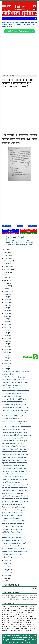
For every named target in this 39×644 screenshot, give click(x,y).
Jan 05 (6, 366)
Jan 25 (6, 311)
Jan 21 (6, 322)
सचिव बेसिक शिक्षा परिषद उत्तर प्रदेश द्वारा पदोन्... (14, 377)
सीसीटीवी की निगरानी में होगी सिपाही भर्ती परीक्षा (13, 549)
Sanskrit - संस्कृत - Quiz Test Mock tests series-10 (20, 245)
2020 (6, 578)
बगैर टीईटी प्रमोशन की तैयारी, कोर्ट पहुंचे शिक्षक (13, 504)
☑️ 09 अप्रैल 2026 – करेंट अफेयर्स (15, 239)
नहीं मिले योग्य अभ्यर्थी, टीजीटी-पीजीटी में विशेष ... (14, 521)
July (5, 275)
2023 (6, 570)
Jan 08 (6, 358)
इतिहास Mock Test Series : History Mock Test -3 (20, 243)
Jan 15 (6, 338)
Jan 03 (6, 560)
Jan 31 (6, 294)
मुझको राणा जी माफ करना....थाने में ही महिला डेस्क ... (15, 480)
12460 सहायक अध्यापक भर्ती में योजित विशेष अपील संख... (17, 371)
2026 (6, 253)
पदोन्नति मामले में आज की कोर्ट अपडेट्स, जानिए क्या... (15, 388)
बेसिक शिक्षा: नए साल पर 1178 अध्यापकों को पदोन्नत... (15, 454)
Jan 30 (6, 297)
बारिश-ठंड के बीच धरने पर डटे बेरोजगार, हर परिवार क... (15, 510)
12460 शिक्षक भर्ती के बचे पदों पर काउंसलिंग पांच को (15, 491)
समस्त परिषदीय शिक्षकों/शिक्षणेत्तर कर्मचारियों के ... (14, 416)
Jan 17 (6, 333)
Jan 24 (6, 313)
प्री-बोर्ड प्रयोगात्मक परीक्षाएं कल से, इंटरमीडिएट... (13, 507)
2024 (6, 258)
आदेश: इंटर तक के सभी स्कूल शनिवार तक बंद (13, 524)
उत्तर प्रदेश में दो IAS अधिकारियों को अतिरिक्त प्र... (14, 477)
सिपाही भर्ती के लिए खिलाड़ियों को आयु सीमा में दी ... (15, 493)
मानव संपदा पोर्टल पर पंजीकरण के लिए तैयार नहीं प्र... (15, 488)
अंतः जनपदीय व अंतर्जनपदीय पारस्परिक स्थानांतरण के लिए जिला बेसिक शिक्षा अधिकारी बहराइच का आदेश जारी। (18, 83)
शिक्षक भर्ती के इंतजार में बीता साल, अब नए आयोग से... (15, 485)
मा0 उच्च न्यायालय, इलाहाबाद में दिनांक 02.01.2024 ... (15, 407)
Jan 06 (6, 363)
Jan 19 (6, 327)
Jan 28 (6, 302)
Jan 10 (6, 352)
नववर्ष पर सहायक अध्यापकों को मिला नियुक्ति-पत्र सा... (15, 457)
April (5, 283)
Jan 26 (6, 308)
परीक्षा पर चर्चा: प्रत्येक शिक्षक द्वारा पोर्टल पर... (13, 402)
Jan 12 (6, 347)
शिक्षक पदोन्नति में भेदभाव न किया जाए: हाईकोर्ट (13, 538)
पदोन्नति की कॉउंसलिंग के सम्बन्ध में (10, 418)
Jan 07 (6, 361)
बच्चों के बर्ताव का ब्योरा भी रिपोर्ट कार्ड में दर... (13, 529)
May (5, 280)
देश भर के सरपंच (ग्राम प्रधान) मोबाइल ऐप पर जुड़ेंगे (14, 543)
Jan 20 (6, 325)
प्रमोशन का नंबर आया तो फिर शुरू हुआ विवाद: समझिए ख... (16, 471)
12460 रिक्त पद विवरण (8, 374)
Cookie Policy (28, 642)
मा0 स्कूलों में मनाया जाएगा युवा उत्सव (11, 482)
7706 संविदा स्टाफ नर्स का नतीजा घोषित (12, 554)
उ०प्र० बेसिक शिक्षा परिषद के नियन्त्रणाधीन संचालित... (15, 432)
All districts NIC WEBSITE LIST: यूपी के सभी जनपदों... (17, 427)
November (7, 264)
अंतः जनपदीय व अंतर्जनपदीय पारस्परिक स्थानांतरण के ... (15, 474)
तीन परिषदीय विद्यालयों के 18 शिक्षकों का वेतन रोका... (15, 452)
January (6, 291)
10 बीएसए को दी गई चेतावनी (9, 557)
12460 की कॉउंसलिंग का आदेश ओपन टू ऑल (13, 385)
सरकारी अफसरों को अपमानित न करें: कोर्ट (12, 540)
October (6, 267)
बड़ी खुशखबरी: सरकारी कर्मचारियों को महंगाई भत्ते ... (14, 468)
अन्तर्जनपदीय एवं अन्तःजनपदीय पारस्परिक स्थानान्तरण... (15, 424)
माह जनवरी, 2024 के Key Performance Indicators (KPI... (18, 410)
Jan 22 (6, 319)
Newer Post (7, 226)
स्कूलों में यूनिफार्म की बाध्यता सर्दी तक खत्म (12, 532)
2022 (6, 573)
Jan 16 (6, 336)
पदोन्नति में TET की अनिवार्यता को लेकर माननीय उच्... (15, 421)
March (6, 286)
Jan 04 (6, 369)
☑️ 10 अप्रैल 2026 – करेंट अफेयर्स (15, 237)
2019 (6, 581)
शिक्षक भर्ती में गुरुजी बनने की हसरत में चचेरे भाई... (14, 460)
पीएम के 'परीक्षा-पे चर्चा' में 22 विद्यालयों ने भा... (13, 527)
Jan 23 (6, 316)
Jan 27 (6, 305)
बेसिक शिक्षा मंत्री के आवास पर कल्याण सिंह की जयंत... (15, 496)
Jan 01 (6, 566)
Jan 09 (6, 355)
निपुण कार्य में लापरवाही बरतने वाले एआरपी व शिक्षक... (15, 463)
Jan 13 (6, 344)
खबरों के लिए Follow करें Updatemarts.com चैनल (20, 31)
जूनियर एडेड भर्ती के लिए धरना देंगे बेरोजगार (12, 513)
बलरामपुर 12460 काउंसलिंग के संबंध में (11, 396)
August (6, 272)
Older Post (32, 226)
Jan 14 (6, 341)
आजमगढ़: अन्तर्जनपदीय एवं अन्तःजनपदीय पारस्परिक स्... (16, 391)
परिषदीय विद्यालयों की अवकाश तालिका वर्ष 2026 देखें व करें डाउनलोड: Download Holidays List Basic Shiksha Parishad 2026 (19, 25)
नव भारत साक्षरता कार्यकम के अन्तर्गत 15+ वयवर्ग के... (15, 413)
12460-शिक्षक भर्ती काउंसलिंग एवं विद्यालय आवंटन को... (16, 383)
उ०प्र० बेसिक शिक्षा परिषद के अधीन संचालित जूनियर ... (15, 441)
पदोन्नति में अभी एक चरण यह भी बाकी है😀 (12, 438)
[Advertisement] (19, 54)
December (7, 261)
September (7, 269)
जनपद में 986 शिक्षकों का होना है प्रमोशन (12, 516)
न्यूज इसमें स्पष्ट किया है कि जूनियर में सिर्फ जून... (14, 446)
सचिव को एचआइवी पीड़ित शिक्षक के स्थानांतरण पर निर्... (16, 502)
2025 (6, 256)
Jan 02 (6, 563)
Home (20, 226)
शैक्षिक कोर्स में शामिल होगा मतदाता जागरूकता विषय (15, 551)
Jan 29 (6, 300)
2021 (6, 575)
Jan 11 (6, 349)
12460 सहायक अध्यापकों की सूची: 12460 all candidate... (17, 435)
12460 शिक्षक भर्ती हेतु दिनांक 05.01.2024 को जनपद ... (16, 380)
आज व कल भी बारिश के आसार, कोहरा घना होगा (14, 535)
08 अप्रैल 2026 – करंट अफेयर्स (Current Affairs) (19, 241)
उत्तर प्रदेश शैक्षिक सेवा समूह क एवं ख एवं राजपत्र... (14, 405)
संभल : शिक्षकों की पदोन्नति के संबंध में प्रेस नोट (13, 443)
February (7, 289)
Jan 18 (6, 330)
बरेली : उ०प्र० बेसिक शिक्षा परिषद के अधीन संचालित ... (15, 394)
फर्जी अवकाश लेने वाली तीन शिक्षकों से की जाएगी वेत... (15, 499)
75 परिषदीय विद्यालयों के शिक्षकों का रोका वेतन (13, 466)
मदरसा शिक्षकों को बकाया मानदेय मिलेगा (12, 546)
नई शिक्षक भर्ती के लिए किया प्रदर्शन (10, 518)
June (5, 278)
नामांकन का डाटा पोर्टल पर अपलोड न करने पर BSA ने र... (16, 449)
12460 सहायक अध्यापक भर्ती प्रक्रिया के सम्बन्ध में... (15, 430)
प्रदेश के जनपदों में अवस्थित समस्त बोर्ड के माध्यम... (14, 399)
